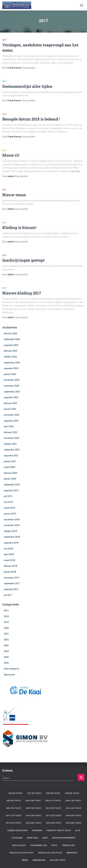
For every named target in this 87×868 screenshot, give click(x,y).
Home (45, 838)
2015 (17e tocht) (13, 816)
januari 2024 (10, 374)
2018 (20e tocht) (74, 816)
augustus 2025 (11, 345)
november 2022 (12, 415)
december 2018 (12, 520)
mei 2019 (8, 502)
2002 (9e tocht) (14, 801)
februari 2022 (10, 432)
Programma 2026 (39, 845)
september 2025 (12, 339)
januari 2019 (10, 514)
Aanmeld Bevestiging (17, 830)
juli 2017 (8, 595)
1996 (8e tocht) (72, 793)
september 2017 (12, 583)
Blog (78, 830)
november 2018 (12, 525)
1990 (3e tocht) (15, 793)
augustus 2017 (11, 589)
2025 (6, 657)
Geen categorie (11, 669)
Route (54, 845)
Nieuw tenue (14, 195)
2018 (6, 616)
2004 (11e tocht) (53, 801)
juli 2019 (8, 496)
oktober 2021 (10, 444)
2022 (6, 640)
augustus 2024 (11, 368)
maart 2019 (9, 508)
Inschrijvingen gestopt (23, 260)
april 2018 (9, 554)
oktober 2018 (10, 531)
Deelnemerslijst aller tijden (27, 86)
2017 (4, 40)
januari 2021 (10, 461)
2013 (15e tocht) (54, 808)
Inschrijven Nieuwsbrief (64, 838)
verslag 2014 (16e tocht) (21, 853)
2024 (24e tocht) (74, 823)
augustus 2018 (11, 543)
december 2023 (12, 380)
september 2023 (12, 392)
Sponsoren (9, 675)
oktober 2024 (10, 357)
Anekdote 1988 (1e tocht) (59, 830)
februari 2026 (10, 334)
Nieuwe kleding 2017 (22, 293)
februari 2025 (10, 351)
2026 (6, 663)
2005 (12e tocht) (73, 801)
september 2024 (12, 363)
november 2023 (12, 386)
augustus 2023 (11, 397)
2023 (6, 646)
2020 (6, 628)
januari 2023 (10, 409)
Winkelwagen (39, 860)
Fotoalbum (17, 838)
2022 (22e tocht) (33, 823)
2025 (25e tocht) (57, 860)
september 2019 (12, 485)
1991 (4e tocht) (34, 793)
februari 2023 (10, 403)
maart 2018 (9, 560)
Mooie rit (11, 155)
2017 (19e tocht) (54, 816)
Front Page (32, 838)
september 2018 (12, 537)
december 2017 (12, 578)
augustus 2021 (11, 456)
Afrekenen (37, 830)
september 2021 (12, 450)
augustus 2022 (11, 421)
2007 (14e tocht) (33, 808)
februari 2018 (10, 566)
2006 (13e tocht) (13, 808)
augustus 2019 (11, 490)
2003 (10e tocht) (33, 801)
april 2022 (9, 426)
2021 (6, 634)
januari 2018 (10, 572)
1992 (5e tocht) (53, 793)
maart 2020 (9, 467)
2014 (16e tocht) (74, 808)
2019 (6, 622)
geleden (29, 68)
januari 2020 (10, 479)
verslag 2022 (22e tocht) (50, 853)
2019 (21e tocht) (13, 823)
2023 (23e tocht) (54, 823)
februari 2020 (10, 473)
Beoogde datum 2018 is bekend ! (31, 119)
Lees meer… (75, 171)
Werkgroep (72, 853)
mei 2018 (8, 549)
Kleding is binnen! (19, 228)
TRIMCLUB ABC (68, 845)
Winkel (25, 860)
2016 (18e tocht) (33, 816)
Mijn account (19, 845)
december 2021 (12, 438)
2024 (6, 651)
